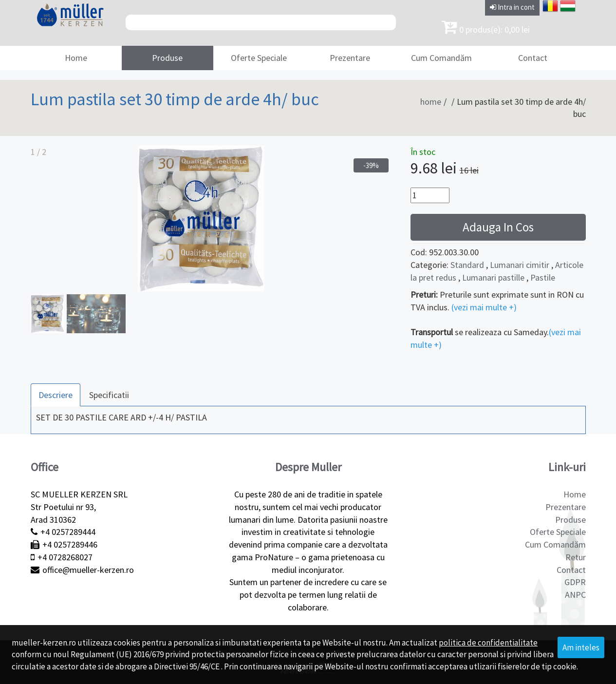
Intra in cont (512, 7)
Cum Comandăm (441, 58)
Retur (576, 557)
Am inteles (581, 647)
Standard (467, 265)
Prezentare (350, 58)
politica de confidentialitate (488, 643)
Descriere (56, 395)
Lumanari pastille (493, 277)
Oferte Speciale (259, 58)
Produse (167, 58)
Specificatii (109, 395)
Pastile (543, 277)
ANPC (575, 595)
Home (76, 58)
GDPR (575, 582)
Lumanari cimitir (520, 265)
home (431, 102)
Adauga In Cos (498, 227)
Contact (533, 58)
